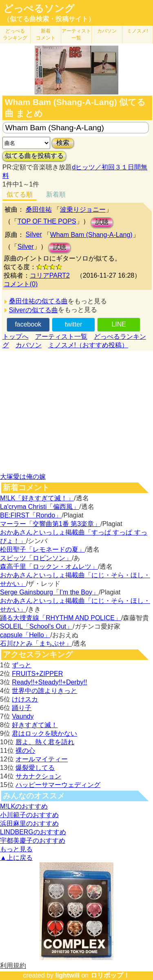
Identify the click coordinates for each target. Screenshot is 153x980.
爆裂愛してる (35, 768)
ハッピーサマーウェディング (58, 785)
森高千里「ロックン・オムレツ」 (49, 567)
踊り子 (22, 708)
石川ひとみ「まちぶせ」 (36, 643)
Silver (34, 234)
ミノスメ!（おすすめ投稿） (88, 345)
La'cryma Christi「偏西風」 (40, 507)
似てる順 (20, 194)
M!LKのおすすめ (24, 806)
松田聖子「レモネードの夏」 (42, 549)
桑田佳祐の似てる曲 (38, 301)
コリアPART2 (50, 275)
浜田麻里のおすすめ (29, 823)
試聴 (102, 222)
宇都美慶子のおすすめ (33, 841)
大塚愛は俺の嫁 (23, 477)
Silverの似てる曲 (33, 310)
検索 (63, 143)
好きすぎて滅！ (35, 725)
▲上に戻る (16, 858)
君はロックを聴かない (44, 733)
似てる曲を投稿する (34, 156)
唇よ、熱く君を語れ (45, 742)
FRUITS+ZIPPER (37, 674)
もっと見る (16, 849)
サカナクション (38, 776)
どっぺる (15, 34)
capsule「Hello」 (25, 635)
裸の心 (25, 751)
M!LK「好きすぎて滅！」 (37, 498)
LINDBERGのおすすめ (33, 832)
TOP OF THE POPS (47, 221)
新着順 (56, 194)
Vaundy (23, 716)
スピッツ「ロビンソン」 (36, 558)
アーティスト (76, 34)
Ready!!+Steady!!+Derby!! (49, 682)
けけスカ (25, 699)
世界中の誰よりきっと (44, 691)
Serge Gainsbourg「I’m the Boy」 (49, 592)
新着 (46, 34)
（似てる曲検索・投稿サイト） (49, 19)
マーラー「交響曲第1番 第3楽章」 (50, 524)
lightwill (67, 975)
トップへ (16, 337)
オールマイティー (42, 759)
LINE (119, 324)
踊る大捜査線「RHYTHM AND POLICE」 (61, 618)
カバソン (107, 31)
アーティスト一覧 (61, 337)
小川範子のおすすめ (29, 815)
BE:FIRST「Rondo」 (31, 515)
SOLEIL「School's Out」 (36, 626)
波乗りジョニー (83, 209)
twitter (74, 324)
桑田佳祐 (39, 209)
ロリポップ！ (110, 975)
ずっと (22, 665)
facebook (28, 324)
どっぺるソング (39, 9)
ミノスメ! (137, 31)
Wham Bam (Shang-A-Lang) (91, 235)
